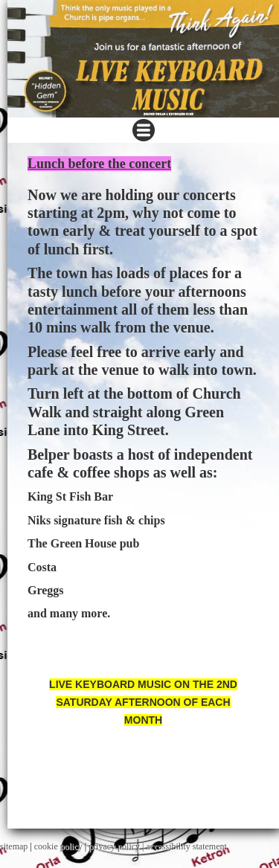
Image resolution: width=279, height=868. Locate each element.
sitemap (14, 846)
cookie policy (58, 846)
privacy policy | (117, 846)
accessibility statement (187, 846)
